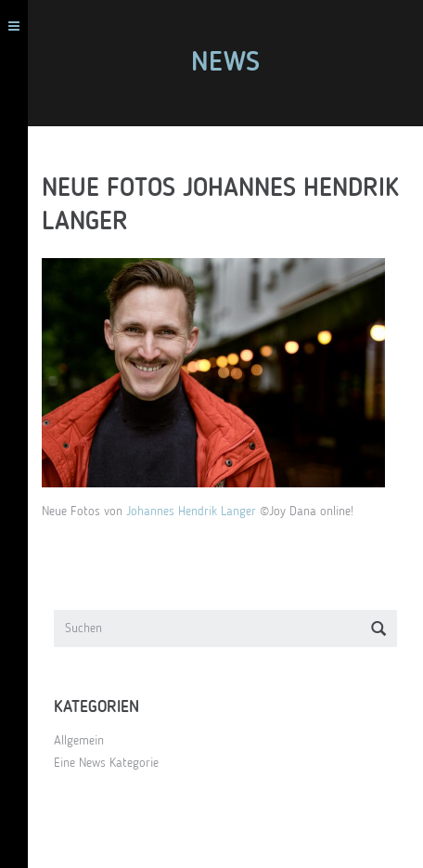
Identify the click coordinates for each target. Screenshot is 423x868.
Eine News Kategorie (106, 763)
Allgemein (79, 741)
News (225, 63)
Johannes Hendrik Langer (191, 512)
